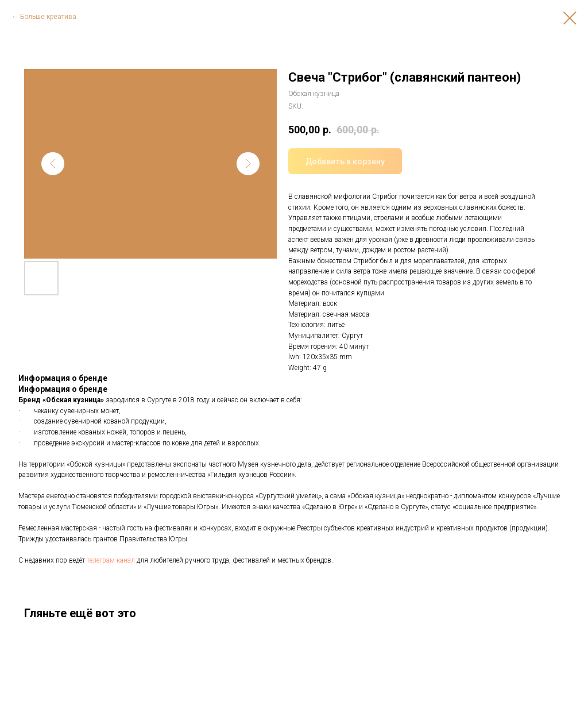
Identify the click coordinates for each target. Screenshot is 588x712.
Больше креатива (48, 17)
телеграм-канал (111, 560)
